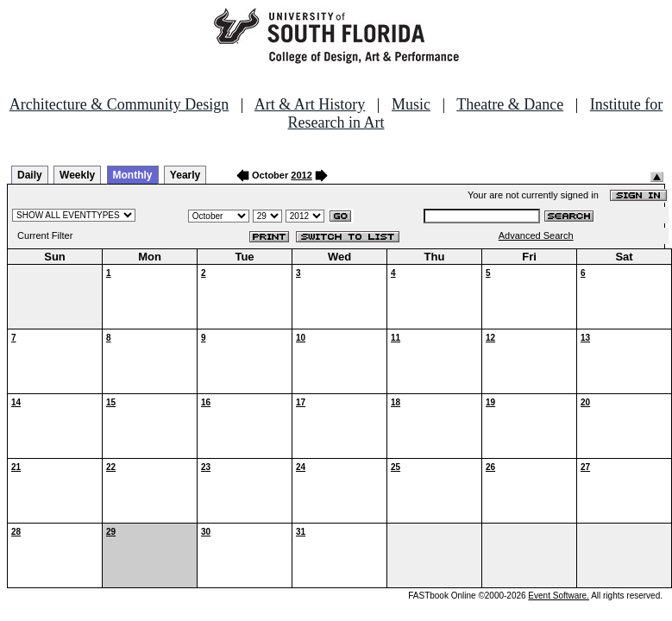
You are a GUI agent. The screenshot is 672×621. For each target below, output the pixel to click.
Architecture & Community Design (119, 104)
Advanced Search (536, 235)
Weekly (77, 175)
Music (411, 104)
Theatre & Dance (510, 104)
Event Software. (559, 596)
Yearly (185, 175)
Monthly (133, 175)
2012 (301, 175)
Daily (30, 175)
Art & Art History (310, 104)
